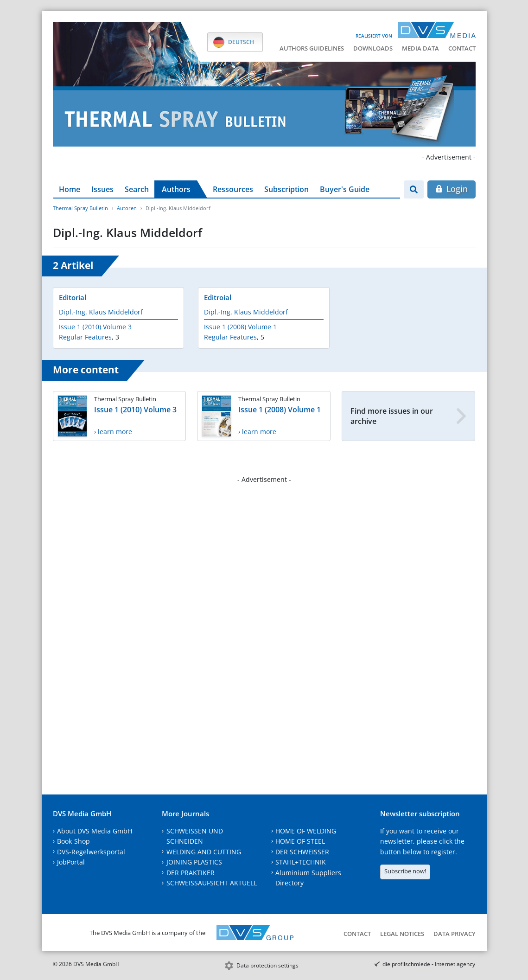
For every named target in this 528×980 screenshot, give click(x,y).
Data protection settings (267, 965)
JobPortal (71, 862)
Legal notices (402, 934)
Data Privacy (455, 934)
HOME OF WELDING (306, 831)
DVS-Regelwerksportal (91, 852)
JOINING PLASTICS (194, 862)
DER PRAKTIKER (191, 873)
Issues (102, 189)
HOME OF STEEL (300, 841)
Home (70, 189)
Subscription (286, 189)
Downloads (373, 48)
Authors (176, 189)
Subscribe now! (405, 871)
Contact (462, 48)
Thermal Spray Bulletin (80, 208)
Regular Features (85, 337)
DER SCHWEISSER (302, 852)
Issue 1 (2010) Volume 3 (95, 327)
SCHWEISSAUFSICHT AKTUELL (212, 883)
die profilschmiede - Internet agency (429, 964)
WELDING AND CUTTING (204, 852)
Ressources (233, 189)
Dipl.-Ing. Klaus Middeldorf (101, 312)
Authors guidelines (312, 48)
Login (451, 189)
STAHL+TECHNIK (301, 862)
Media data (420, 48)
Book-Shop (73, 841)
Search (137, 189)
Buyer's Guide (345, 189)
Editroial (218, 297)
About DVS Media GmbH (95, 831)
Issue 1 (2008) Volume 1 (240, 327)
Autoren (127, 208)
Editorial (73, 297)
